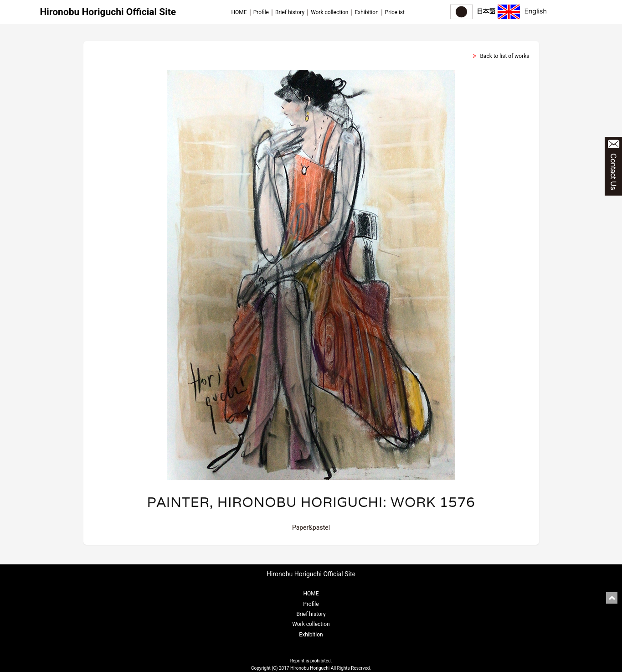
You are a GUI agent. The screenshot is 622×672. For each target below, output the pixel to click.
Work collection (329, 12)
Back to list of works (504, 56)
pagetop (612, 598)
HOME (239, 12)
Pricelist (395, 12)
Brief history (290, 12)
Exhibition (366, 12)
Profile (261, 12)
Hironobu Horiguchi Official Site (108, 12)
